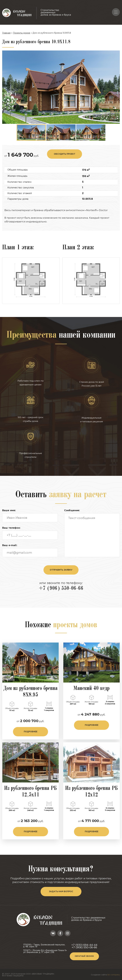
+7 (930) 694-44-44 (84, 941)
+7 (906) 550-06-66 (61, 585)
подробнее (31, 728)
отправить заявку (61, 566)
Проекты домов (22, 33)
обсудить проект (65, 150)
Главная (6, 33)
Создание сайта (105, 971)
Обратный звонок (84, 953)
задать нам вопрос (61, 888)
